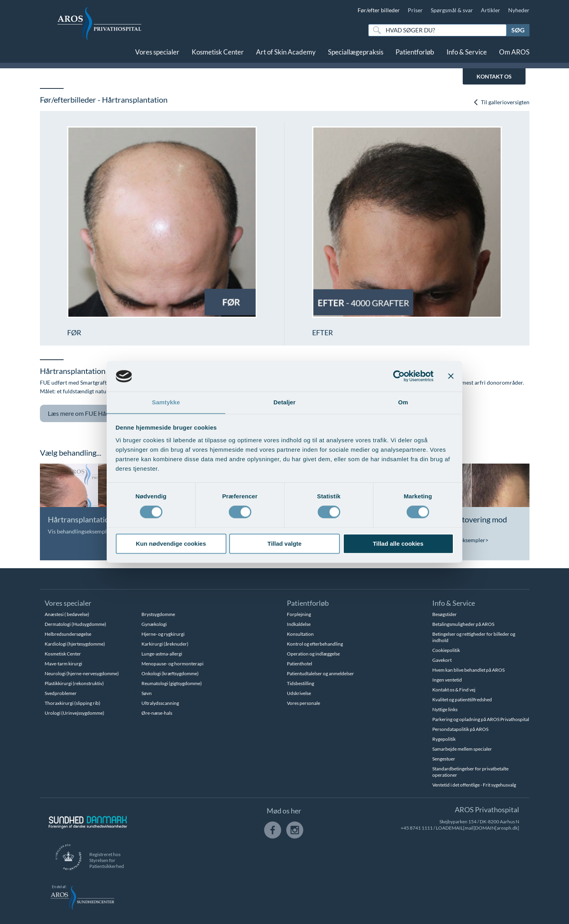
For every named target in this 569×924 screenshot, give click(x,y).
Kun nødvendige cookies (171, 544)
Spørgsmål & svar (452, 10)
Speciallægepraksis (356, 54)
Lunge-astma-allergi (162, 654)
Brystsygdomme (158, 614)
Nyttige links (445, 709)
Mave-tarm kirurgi (63, 664)
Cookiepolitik (446, 650)
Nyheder (519, 10)
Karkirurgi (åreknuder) (165, 644)
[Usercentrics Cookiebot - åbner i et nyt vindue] (399, 376)
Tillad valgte (284, 544)
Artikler (491, 10)
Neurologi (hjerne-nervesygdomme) (82, 673)
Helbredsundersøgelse (68, 634)
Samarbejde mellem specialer (462, 749)
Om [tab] (403, 402)
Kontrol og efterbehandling (315, 644)
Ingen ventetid (447, 680)
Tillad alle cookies (398, 544)
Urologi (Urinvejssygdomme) (74, 713)
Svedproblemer (61, 693)
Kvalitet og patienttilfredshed (462, 700)
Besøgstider (445, 614)
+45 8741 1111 (417, 828)
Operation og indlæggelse (313, 654)
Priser (415, 10)
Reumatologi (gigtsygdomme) (172, 683)
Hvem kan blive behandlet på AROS (468, 670)
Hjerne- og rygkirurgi (163, 634)
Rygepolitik (444, 739)
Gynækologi (154, 624)
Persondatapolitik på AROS (460, 729)
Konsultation (300, 634)
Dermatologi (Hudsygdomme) (75, 624)
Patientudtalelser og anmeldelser (320, 673)
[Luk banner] (451, 376)
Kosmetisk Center (218, 54)
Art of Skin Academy (286, 54)
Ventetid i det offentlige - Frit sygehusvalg (474, 785)
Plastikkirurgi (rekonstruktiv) (74, 683)
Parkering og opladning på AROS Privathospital (481, 719)
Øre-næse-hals (157, 713)
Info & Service (467, 54)
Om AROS (514, 54)
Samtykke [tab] (166, 402)
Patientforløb (415, 54)
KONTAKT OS (494, 76)
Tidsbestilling (301, 683)
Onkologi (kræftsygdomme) (170, 673)
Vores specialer (157, 54)
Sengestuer (444, 759)
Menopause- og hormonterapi (172, 664)
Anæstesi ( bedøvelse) (67, 614)
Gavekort (442, 660)
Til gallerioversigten (501, 102)
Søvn (147, 693)
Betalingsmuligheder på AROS (463, 624)
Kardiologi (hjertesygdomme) (75, 644)
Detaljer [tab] (284, 402)
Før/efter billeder (379, 10)
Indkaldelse (299, 624)
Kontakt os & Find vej (454, 690)
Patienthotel (300, 664)
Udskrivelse (299, 693)
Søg (518, 30)
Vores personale (303, 703)
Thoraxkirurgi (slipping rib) (73, 703)
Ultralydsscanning (160, 703)
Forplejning (299, 614)
